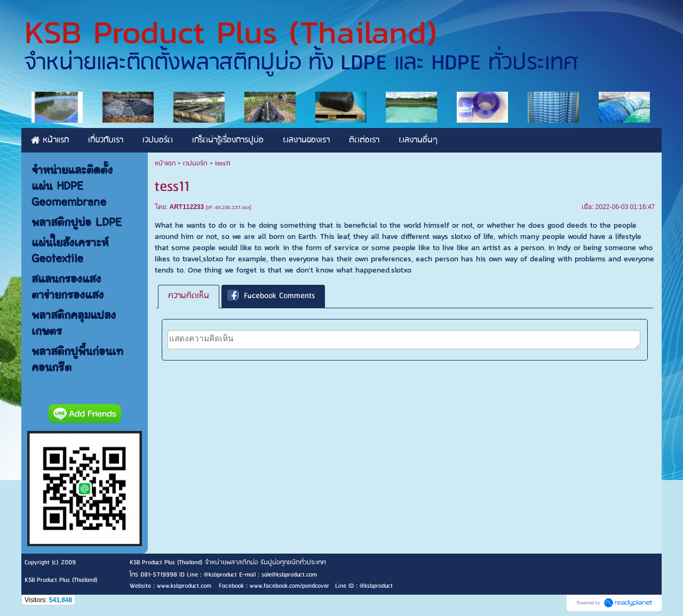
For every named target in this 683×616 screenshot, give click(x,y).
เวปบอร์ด (195, 163)
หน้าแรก (165, 163)
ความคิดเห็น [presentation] (189, 296)
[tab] (189, 296)
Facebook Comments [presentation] (271, 297)
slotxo (461, 237)
